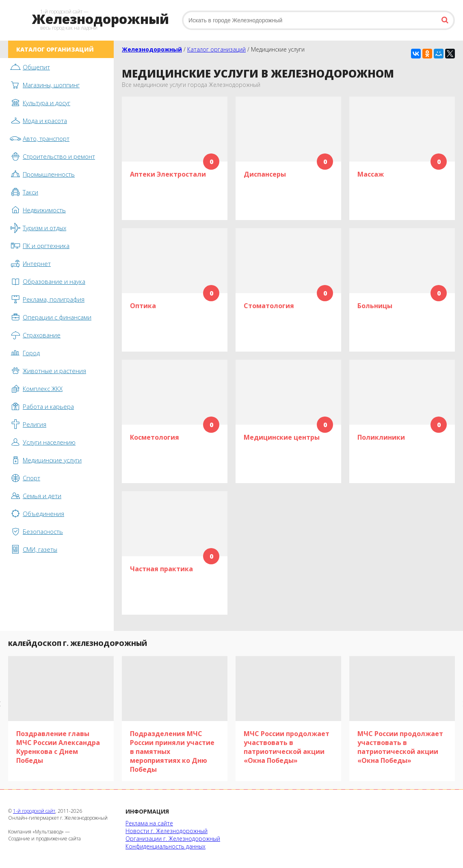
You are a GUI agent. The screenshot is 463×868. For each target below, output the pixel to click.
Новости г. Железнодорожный (167, 831)
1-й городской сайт (34, 811)
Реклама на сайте (149, 823)
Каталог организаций (216, 49)
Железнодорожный (152, 49)
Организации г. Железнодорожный (173, 839)
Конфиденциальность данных (166, 846)
